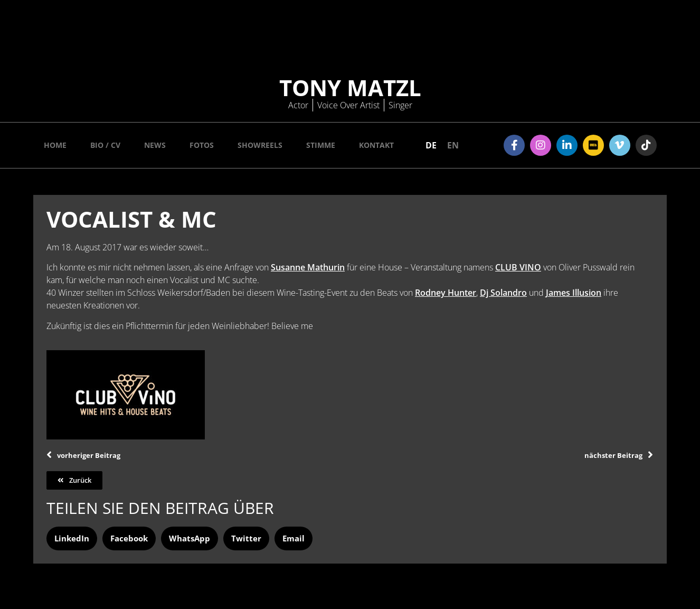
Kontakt (376, 145)
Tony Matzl (350, 87)
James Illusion (574, 293)
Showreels (260, 145)
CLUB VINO (518, 267)
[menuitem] (431, 145)
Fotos (202, 145)
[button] (72, 538)
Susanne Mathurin (308, 267)
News (155, 145)
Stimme (321, 145)
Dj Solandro (503, 293)
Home (55, 145)
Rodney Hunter (446, 293)
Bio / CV (105, 145)
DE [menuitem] (431, 145)
